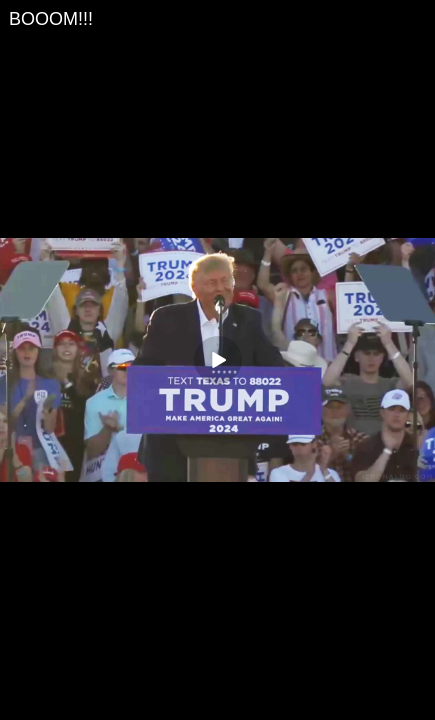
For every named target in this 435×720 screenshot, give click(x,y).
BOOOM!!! (51, 19)
